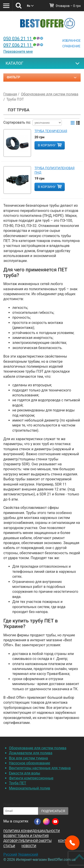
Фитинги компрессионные (31, 778)
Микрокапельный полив (30, 788)
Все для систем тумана (28, 758)
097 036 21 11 (24, 45)
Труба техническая (51, 131)
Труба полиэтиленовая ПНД (55, 170)
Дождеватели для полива (31, 753)
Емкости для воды (25, 773)
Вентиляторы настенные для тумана (40, 768)
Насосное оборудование (30, 763)
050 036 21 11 (24, 39)
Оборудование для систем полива (38, 748)
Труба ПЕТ (18, 783)
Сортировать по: (17, 122)
